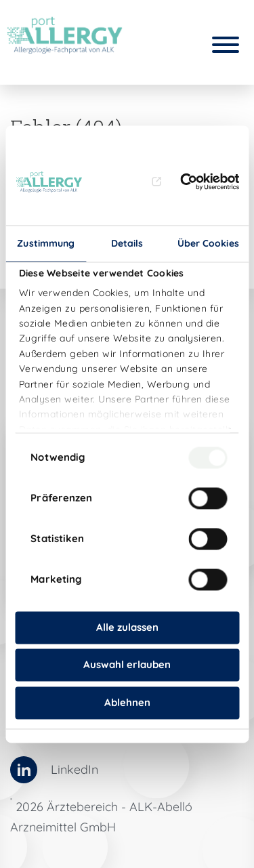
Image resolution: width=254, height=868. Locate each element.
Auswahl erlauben (127, 665)
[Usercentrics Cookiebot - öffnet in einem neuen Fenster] (195, 182)
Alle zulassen (127, 627)
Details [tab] (127, 243)
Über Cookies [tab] (208, 243)
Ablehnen (127, 702)
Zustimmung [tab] (46, 243)
